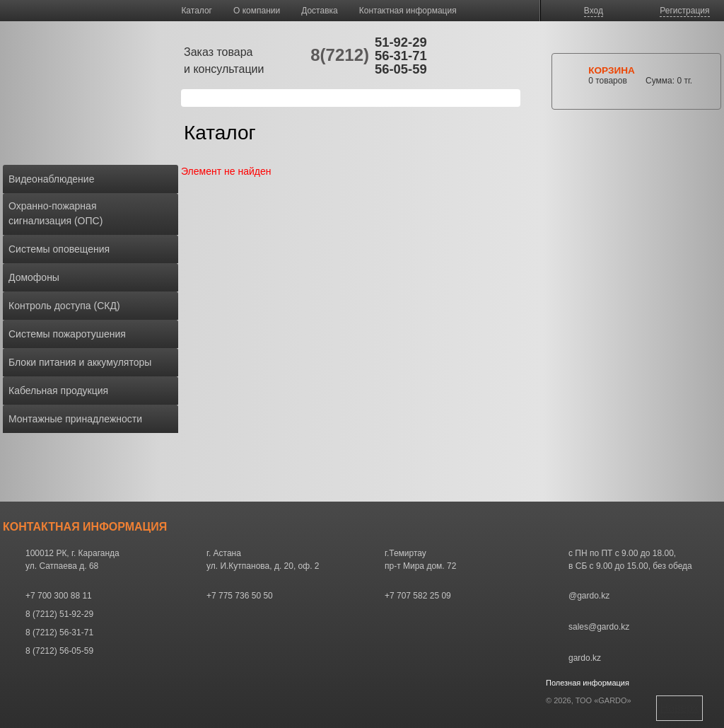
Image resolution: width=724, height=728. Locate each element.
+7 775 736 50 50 (240, 596)
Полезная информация (588, 683)
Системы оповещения (59, 249)
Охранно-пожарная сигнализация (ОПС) (56, 213)
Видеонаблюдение (51, 179)
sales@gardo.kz (599, 627)
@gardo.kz (589, 596)
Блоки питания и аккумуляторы (80, 362)
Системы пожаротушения (67, 334)
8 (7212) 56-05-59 (59, 651)
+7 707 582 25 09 (418, 596)
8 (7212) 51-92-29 (59, 614)
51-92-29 (401, 42)
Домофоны (34, 277)
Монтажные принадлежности (75, 419)
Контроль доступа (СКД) (64, 306)
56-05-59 (401, 69)
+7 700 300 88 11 (59, 596)
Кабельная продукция (58, 391)
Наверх (679, 708)
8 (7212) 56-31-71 (59, 632)
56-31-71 (401, 56)
